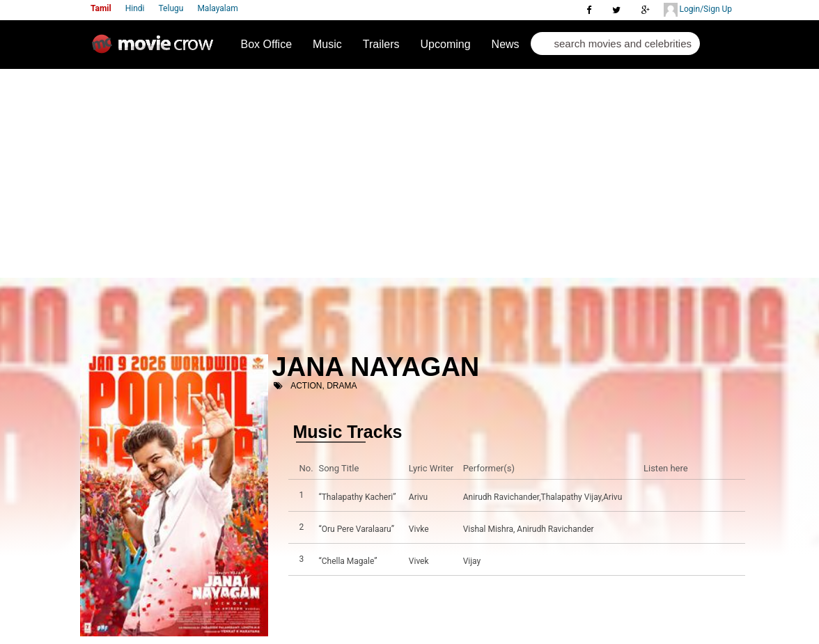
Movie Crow (156, 49)
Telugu (171, 8)
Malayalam (217, 8)
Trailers (381, 44)
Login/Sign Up (698, 10)
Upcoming (446, 44)
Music (327, 44)
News (506, 44)
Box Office (267, 44)
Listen (658, 497)
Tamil (101, 8)
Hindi (135, 8)
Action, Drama (323, 386)
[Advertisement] (409, 173)
